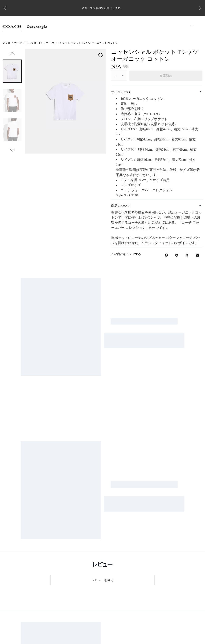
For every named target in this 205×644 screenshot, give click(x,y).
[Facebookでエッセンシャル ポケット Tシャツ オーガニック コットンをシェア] (166, 255)
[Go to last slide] (5, 8)
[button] (12, 72)
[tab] (12, 28)
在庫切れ (166, 76)
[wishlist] (101, 55)
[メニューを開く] (197, 26)
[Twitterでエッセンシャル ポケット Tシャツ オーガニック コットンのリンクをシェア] (187, 255)
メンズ (6, 43)
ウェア (18, 43)
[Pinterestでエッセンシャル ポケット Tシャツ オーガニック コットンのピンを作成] (177, 255)
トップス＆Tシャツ (37, 43)
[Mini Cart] (191, 26)
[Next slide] (200, 8)
